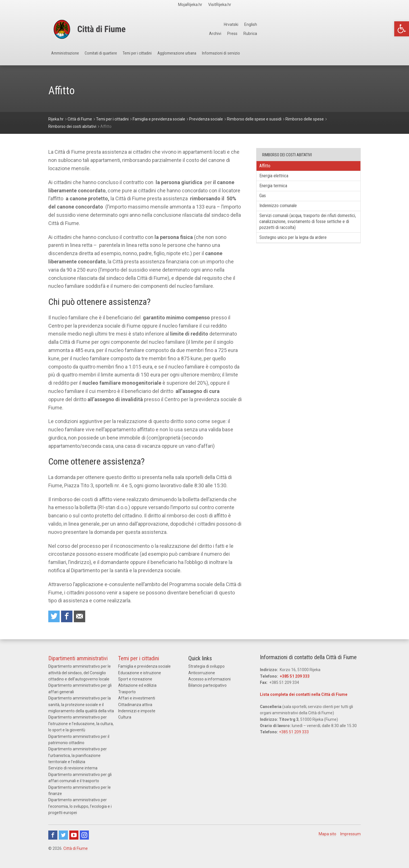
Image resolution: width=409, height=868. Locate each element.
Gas (266, 201)
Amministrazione (73, 57)
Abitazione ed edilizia (137, 688)
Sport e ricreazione (135, 681)
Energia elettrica (279, 178)
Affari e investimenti (137, 700)
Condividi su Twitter (55, 618)
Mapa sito (327, 836)
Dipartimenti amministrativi (78, 661)
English (354, 24)
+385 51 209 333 (295, 678)
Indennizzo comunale (284, 213)
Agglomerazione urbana (238, 57)
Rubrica (354, 34)
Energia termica (278, 190)
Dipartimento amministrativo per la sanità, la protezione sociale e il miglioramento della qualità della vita (81, 707)
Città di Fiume (76, 851)
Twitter (63, 837)
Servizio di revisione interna (73, 770)
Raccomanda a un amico (85, 618)
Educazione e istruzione (140, 675)
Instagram (84, 837)
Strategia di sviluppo (206, 669)
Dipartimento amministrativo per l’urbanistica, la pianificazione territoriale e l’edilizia (78, 758)
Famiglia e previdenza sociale (144, 669)
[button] (402, 29)
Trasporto (127, 694)
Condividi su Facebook (70, 618)
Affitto (268, 167)
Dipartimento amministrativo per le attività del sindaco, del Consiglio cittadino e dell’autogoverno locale (80, 675)
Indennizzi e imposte (137, 713)
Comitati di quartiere (125, 57)
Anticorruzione (202, 675)
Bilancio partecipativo (207, 688)
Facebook (53, 837)
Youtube (74, 837)
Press (335, 34)
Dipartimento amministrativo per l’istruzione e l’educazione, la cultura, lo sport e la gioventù (81, 726)
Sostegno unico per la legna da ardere (301, 249)
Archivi (317, 34)
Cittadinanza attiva (135, 707)
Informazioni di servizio (302, 57)
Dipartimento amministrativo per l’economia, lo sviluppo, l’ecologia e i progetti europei (80, 808)
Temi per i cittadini (180, 57)
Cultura (125, 719)
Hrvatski (333, 24)
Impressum (350, 836)
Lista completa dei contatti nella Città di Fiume (304, 697)
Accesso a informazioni (209, 681)
